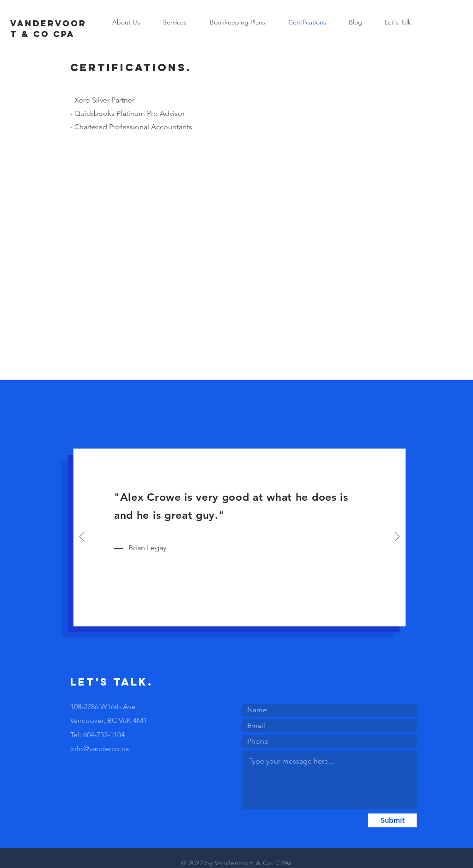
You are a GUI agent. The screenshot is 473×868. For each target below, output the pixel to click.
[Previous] (82, 537)
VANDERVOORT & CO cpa (48, 29)
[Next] (397, 537)
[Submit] (392, 820)
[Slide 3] (250, 613)
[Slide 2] (240, 613)
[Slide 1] (229, 614)
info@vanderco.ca (100, 749)
